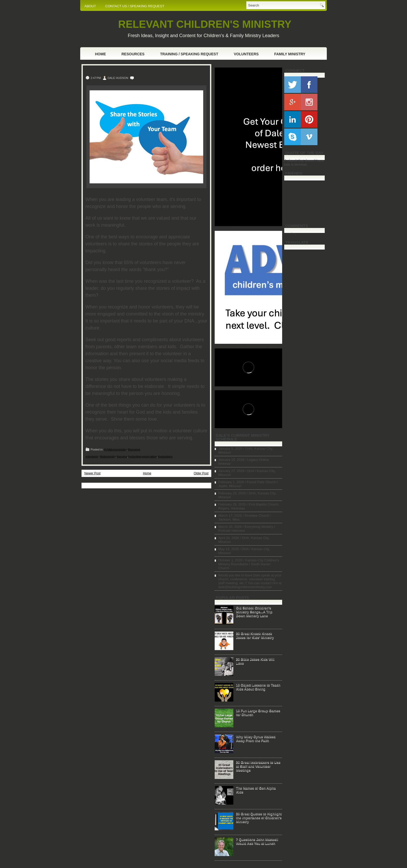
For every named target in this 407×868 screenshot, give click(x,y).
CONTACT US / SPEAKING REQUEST (135, 6)
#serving (122, 456)
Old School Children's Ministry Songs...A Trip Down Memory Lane (254, 612)
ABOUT (90, 6)
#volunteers (165, 456)
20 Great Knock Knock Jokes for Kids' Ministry (255, 635)
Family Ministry (290, 54)
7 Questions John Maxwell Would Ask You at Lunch (257, 841)
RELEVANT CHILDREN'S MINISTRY (205, 24)
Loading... (292, 234)
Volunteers (246, 54)
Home (100, 54)
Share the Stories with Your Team (131, 71)
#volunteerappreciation (142, 456)
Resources (133, 54)
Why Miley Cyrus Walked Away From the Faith (256, 738)
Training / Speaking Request (189, 54)
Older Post (201, 473)
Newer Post (92, 473)
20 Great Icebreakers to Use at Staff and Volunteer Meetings (258, 766)
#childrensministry (115, 449)
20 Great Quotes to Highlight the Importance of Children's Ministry (259, 817)
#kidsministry (108, 456)
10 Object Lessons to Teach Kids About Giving (258, 687)
